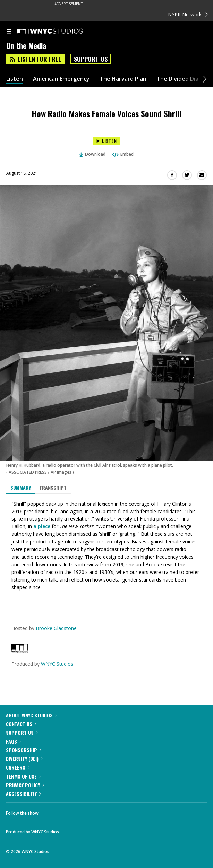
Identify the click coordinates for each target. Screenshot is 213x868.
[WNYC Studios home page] (59, 32)
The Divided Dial (178, 79)
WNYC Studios (57, 664)
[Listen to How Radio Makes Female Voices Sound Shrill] (106, 141)
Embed (122, 154)
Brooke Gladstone (56, 628)
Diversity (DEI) (24, 759)
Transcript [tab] (53, 487)
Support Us (91, 59)
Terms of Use (23, 776)
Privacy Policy (25, 785)
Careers (18, 767)
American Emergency (61, 79)
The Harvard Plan (123, 79)
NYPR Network (188, 14)
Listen (15, 79)
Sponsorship (24, 750)
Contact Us (21, 724)
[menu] (9, 32)
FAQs (14, 741)
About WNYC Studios (31, 715)
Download (93, 154)
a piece (42, 526)
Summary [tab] (21, 487)
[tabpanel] (106, 546)
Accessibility (23, 794)
